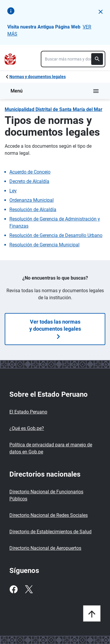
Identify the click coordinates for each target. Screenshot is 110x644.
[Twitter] (29, 589)
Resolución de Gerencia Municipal (44, 245)
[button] (101, 12)
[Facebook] (13, 589)
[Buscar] (97, 59)
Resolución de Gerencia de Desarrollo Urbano (56, 235)
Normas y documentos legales (38, 77)
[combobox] (73, 59)
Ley (13, 191)
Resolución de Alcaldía (33, 210)
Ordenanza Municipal (32, 200)
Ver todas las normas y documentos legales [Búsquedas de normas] (55, 329)
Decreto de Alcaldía (29, 181)
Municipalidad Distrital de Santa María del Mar (54, 109)
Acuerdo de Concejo (30, 172)
